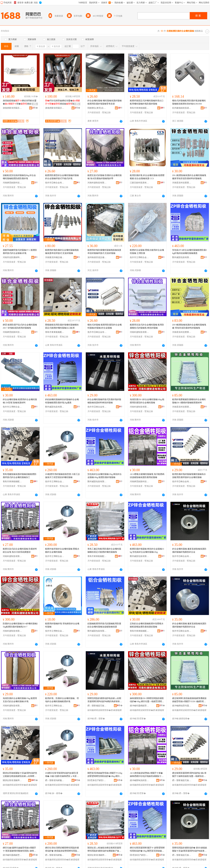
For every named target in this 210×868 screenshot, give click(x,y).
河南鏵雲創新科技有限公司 (12, 183)
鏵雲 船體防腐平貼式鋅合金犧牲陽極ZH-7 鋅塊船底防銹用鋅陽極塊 (20, 326)
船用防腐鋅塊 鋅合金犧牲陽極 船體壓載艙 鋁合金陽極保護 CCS (147, 177)
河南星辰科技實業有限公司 (182, 183)
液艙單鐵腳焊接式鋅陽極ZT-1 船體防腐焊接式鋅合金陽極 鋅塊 (20, 252)
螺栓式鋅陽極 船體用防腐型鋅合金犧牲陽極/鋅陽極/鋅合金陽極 (105, 326)
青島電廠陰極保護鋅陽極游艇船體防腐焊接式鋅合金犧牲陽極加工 (20, 476)
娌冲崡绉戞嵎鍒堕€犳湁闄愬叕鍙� (139, 706)
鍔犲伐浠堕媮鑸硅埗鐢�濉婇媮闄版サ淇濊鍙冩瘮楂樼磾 (62, 102)
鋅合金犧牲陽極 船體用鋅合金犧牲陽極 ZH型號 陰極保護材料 (20, 401)
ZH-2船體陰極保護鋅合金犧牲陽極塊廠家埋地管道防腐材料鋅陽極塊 (189, 177)
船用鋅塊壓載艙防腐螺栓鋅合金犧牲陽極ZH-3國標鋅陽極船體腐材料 (189, 401)
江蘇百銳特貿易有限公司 (139, 183)
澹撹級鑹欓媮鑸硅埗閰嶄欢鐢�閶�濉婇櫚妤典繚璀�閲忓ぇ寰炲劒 (20, 102)
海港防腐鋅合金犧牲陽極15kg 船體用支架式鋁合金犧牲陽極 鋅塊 (20, 700)
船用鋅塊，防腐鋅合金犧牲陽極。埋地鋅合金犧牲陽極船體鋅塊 (62, 700)
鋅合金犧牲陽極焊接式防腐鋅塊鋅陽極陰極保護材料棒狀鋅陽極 (104, 401)
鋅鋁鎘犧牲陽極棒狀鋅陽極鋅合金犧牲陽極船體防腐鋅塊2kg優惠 (62, 401)
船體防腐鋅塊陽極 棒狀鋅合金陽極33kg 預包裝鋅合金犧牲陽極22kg (147, 550)
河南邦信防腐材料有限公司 (12, 257)
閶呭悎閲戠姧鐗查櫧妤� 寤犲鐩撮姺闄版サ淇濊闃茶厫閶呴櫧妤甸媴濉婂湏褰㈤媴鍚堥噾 (190, 849)
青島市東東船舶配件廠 (139, 108)
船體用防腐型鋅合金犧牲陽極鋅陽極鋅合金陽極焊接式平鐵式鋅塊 (62, 177)
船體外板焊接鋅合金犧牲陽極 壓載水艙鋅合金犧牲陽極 (62, 550)
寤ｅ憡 (35, 104)
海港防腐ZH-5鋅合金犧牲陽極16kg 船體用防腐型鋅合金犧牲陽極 (147, 401)
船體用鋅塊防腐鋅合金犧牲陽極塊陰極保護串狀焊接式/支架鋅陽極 (62, 252)
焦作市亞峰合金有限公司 (55, 183)
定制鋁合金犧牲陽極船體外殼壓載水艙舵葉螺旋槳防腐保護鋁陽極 (147, 625)
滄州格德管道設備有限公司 (97, 257)
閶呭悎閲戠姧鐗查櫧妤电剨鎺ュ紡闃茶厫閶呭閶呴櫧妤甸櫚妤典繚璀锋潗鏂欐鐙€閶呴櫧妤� (105, 700)
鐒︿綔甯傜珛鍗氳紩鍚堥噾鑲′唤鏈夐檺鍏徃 (55, 780)
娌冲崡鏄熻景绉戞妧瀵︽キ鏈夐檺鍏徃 (182, 706)
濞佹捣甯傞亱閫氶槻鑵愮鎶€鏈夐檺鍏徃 (12, 108)
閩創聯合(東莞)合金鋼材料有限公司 (97, 108)
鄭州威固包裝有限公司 (182, 257)
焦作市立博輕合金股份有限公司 (139, 257)
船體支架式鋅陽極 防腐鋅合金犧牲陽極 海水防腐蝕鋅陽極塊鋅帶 (105, 177)
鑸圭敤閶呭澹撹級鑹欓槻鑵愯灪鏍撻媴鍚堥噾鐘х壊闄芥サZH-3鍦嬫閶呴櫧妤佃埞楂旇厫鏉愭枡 (189, 700)
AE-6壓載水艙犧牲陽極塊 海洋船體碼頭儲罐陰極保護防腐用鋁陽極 (147, 476)
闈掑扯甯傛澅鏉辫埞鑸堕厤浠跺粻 (12, 780)
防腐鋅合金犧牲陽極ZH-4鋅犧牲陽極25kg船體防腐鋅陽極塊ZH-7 (20, 625)
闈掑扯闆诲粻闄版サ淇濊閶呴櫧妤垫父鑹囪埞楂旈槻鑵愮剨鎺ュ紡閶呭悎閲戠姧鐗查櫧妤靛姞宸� (20, 775)
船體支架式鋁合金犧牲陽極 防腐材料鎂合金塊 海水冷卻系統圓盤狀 (20, 550)
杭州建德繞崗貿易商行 (182, 108)
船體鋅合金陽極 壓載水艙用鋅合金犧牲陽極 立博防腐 (147, 252)
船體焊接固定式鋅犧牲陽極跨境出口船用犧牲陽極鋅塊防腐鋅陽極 (147, 102)
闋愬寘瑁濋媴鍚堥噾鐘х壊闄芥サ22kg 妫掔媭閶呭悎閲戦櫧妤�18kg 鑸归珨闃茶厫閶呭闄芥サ (105, 775)
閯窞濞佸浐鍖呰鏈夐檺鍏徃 (97, 780)
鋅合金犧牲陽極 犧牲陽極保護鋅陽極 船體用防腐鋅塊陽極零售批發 (105, 102)
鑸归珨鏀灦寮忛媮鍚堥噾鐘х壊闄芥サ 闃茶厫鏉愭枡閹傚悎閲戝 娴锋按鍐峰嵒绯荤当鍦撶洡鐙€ (19, 849)
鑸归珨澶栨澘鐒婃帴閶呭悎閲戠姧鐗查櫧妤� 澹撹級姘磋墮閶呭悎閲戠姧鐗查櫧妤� (62, 849)
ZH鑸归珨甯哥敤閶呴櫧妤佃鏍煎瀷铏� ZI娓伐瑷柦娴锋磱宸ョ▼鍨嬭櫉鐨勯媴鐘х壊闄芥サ (62, 775)
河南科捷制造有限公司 (97, 183)
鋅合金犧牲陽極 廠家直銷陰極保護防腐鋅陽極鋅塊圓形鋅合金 (189, 550)
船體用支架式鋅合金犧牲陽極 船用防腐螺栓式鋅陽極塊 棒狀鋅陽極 (147, 326)
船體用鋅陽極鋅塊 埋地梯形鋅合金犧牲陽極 (62, 625)
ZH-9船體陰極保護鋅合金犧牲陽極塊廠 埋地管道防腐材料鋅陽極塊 (189, 326)
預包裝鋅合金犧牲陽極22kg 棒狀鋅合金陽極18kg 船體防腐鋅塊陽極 (105, 476)
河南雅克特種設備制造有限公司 (55, 257)
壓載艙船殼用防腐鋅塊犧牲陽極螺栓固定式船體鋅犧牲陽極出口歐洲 (62, 326)
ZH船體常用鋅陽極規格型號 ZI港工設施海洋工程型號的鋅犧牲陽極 (62, 476)
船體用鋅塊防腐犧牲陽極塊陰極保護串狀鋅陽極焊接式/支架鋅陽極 (104, 252)
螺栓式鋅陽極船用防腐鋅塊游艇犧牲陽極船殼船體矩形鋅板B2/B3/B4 (189, 102)
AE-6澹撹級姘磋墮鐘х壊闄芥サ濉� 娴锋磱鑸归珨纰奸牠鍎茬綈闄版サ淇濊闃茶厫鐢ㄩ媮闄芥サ (147, 775)
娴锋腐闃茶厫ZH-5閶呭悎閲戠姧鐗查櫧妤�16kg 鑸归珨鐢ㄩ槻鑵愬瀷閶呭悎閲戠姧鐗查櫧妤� (147, 700)
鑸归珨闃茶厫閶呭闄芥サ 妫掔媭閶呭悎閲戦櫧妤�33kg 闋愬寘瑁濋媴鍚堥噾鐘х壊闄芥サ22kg (147, 849)
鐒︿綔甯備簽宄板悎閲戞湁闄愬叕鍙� (97, 706)
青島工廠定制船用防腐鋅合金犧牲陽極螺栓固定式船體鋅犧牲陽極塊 (104, 550)
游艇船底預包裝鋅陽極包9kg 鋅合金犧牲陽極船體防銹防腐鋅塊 (19, 177)
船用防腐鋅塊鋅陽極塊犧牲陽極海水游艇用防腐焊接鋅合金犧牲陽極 (189, 476)
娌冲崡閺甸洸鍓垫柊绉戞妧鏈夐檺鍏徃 (139, 780)
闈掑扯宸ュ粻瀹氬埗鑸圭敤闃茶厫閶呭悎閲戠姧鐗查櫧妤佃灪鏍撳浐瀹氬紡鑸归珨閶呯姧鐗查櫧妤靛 (104, 849)
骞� (35, 108)
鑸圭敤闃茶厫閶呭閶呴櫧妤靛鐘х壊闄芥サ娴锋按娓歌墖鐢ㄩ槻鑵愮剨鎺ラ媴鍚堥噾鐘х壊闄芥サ (189, 775)
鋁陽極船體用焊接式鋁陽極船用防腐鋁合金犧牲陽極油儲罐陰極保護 (104, 625)
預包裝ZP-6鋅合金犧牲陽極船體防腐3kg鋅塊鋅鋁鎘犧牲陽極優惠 (190, 252)
